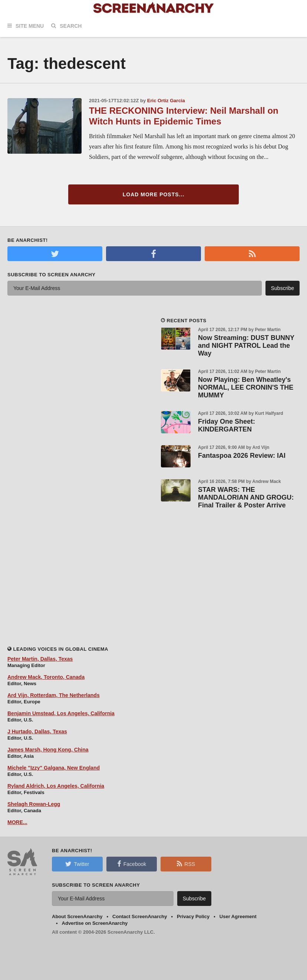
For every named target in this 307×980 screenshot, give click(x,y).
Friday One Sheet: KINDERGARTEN (227, 425)
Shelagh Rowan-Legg (34, 804)
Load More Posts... (154, 194)
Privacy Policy (193, 916)
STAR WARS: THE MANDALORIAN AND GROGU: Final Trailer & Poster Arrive (246, 497)
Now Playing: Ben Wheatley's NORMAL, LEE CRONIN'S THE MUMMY (246, 387)
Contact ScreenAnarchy (140, 916)
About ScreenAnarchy (77, 916)
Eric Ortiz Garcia (166, 101)
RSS (186, 864)
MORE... (17, 822)
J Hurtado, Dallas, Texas (37, 731)
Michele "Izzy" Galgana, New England (54, 768)
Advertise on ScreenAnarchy (95, 923)
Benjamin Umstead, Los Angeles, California (61, 713)
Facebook (132, 864)
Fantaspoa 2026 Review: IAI (242, 456)
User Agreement (238, 916)
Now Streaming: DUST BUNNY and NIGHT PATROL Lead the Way (246, 346)
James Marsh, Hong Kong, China (48, 750)
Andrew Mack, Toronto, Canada (46, 677)
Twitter (77, 864)
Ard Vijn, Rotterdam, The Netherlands (54, 695)
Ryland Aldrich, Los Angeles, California (56, 786)
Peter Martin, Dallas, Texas (40, 659)
